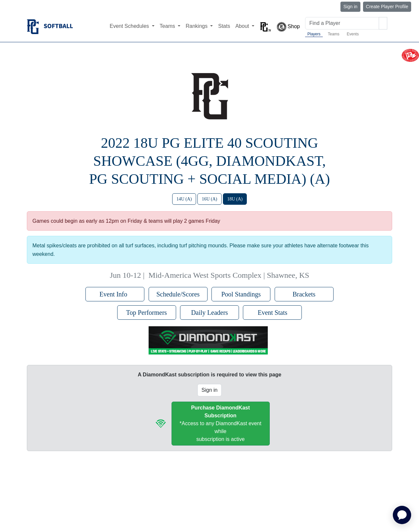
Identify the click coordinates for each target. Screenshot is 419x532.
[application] (402, 515)
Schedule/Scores (178, 294)
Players (314, 34)
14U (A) (184, 199)
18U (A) (235, 199)
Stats (224, 26)
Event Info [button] (115, 294)
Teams (333, 34)
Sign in (350, 7)
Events (353, 34)
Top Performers (146, 313)
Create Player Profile (387, 7)
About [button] (243, 26)
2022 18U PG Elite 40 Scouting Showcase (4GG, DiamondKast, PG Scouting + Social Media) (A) (209, 161)
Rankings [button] (197, 26)
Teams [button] (168, 26)
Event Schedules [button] (130, 26)
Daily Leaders (210, 313)
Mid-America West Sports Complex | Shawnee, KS (229, 275)
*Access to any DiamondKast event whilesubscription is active (221, 423)
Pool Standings (241, 294)
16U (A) (209, 199)
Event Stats (273, 313)
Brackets (304, 294)
